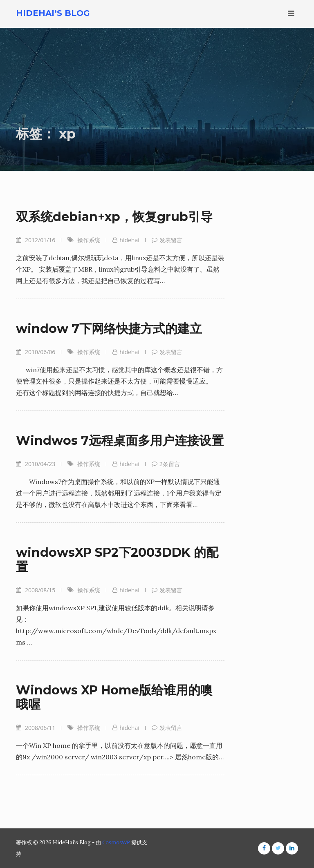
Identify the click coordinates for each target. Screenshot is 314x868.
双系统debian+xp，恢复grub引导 (114, 217)
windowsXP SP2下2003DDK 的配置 (117, 560)
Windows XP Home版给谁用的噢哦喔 (114, 697)
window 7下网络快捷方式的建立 (109, 329)
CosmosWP (116, 842)
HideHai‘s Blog (53, 13)
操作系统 (89, 240)
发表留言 (171, 240)
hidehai (129, 240)
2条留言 (170, 464)
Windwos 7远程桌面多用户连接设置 (120, 441)
